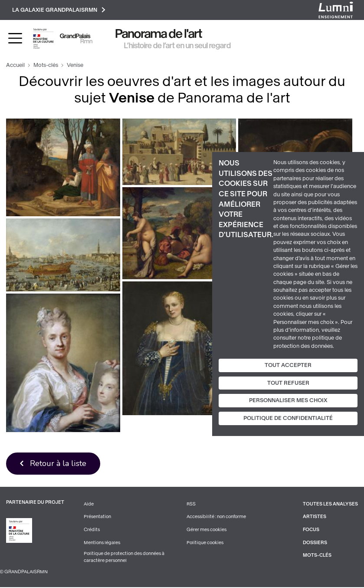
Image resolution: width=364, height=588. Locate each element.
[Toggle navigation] (15, 39)
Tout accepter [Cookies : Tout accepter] (288, 365)
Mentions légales (102, 543)
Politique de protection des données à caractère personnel (124, 558)
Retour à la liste (58, 464)
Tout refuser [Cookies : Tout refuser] (288, 383)
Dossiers (315, 543)
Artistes (315, 517)
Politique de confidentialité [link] (288, 418)
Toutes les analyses (330, 504)
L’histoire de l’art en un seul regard (177, 46)
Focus (311, 530)
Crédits (92, 530)
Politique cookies (205, 543)
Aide (89, 504)
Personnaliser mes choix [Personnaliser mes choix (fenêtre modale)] (288, 400)
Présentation (97, 517)
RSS (191, 504)
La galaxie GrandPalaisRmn (59, 10)
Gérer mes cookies (207, 530)
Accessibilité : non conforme (216, 517)
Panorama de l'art (159, 34)
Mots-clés (46, 66)
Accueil (15, 66)
